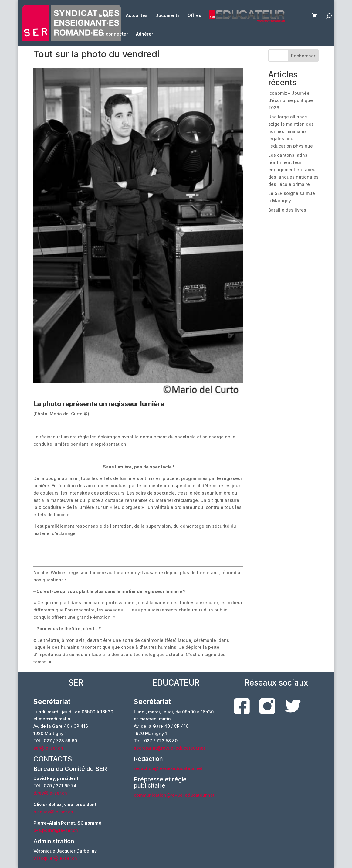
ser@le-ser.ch (48, 748)
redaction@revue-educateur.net (168, 768)
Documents (168, 16)
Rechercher (303, 56)
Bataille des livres (287, 210)
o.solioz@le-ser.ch (53, 812)
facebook (242, 706)
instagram (267, 706)
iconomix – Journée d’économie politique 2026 (291, 100)
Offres (194, 16)
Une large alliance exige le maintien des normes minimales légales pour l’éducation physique (291, 131)
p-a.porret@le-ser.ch (56, 830)
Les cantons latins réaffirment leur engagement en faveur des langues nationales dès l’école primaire (293, 169)
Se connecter (113, 34)
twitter (293, 706)
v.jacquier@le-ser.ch (55, 858)
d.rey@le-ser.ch (50, 793)
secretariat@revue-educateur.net (169, 748)
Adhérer (145, 34)
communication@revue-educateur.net (174, 795)
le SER (105, 16)
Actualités (137, 16)
